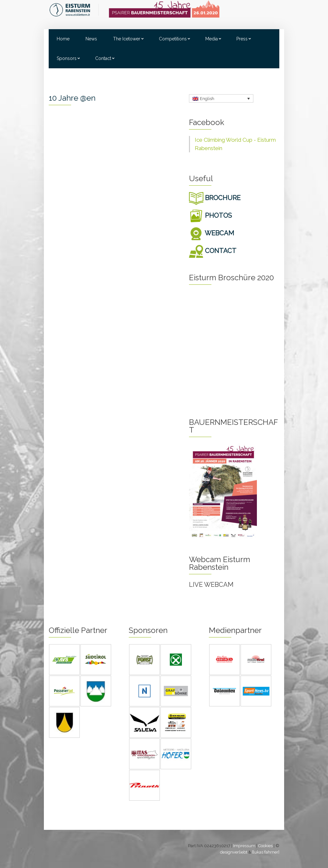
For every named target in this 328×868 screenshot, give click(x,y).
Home (63, 39)
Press (242, 39)
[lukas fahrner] (266, 852)
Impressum (244, 846)
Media (212, 39)
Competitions (173, 39)
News (91, 39)
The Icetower (127, 39)
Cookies (265, 846)
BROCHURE (215, 198)
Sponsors (67, 58)
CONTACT (213, 251)
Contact (103, 58)
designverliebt (234, 852)
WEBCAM (212, 233)
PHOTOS (210, 215)
